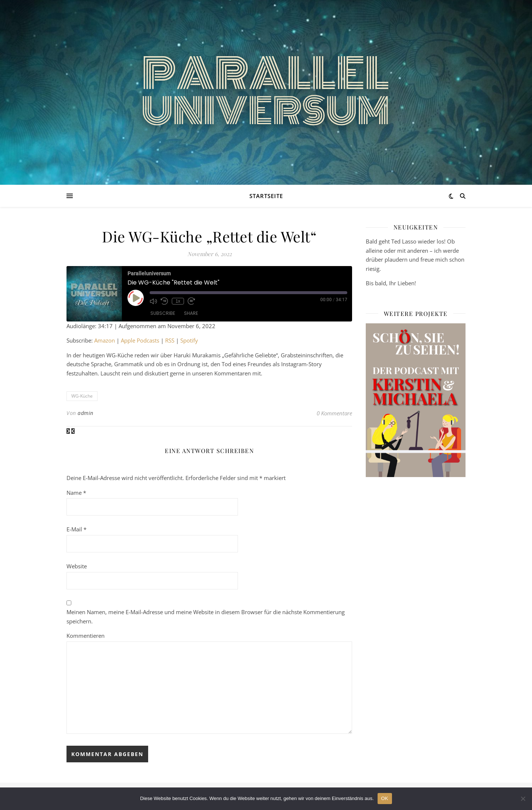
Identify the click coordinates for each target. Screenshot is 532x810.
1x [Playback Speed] (178, 301)
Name (76, 493)
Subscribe (163, 313)
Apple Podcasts (140, 340)
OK (385, 798)
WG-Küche (82, 396)
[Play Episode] (136, 298)
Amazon (105, 340)
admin (86, 413)
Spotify (189, 340)
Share (191, 313)
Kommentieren (86, 636)
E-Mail (76, 529)
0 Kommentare (334, 413)
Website (77, 566)
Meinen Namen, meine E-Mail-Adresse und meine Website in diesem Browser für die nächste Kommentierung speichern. (206, 617)
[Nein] (523, 799)
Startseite (266, 196)
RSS (170, 340)
